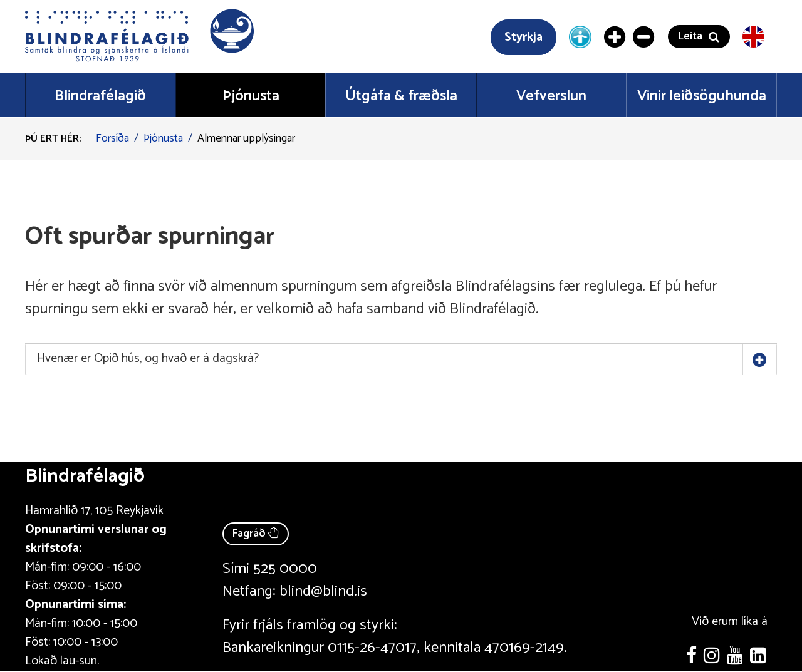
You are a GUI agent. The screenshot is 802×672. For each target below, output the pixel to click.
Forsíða (112, 138)
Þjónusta (163, 138)
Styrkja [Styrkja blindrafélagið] (523, 37)
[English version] (753, 37)
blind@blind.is (323, 592)
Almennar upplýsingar (246, 138)
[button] (141, 37)
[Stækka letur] (615, 37)
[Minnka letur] (644, 37)
